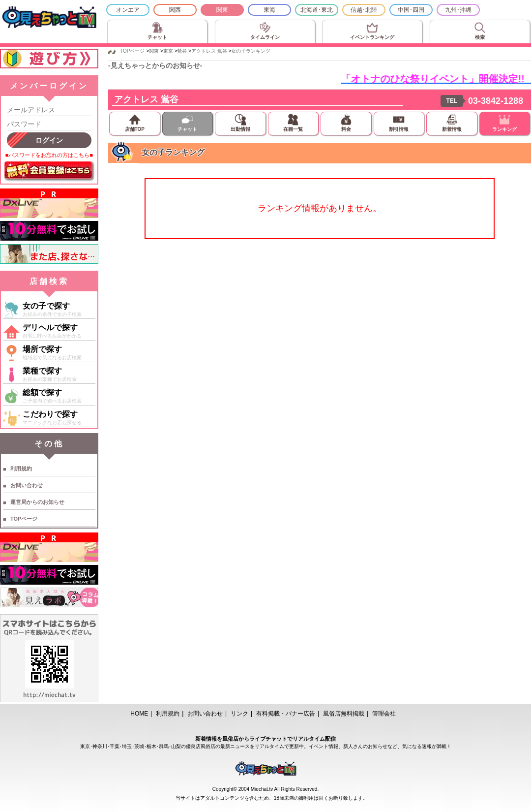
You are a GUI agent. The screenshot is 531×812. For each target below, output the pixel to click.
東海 (269, 10)
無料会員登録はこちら (49, 171)
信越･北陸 (364, 10)
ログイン (49, 140)
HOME (139, 714)
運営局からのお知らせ (37, 502)
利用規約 (21, 468)
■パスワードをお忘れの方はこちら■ (49, 155)
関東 (222, 10)
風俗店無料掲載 (344, 714)
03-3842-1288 (496, 101)
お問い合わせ (27, 485)
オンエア (128, 10)
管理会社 (384, 714)
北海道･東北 (317, 10)
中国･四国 (411, 10)
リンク (239, 714)
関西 (175, 10)
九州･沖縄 (458, 10)
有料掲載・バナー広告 (286, 714)
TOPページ (24, 519)
